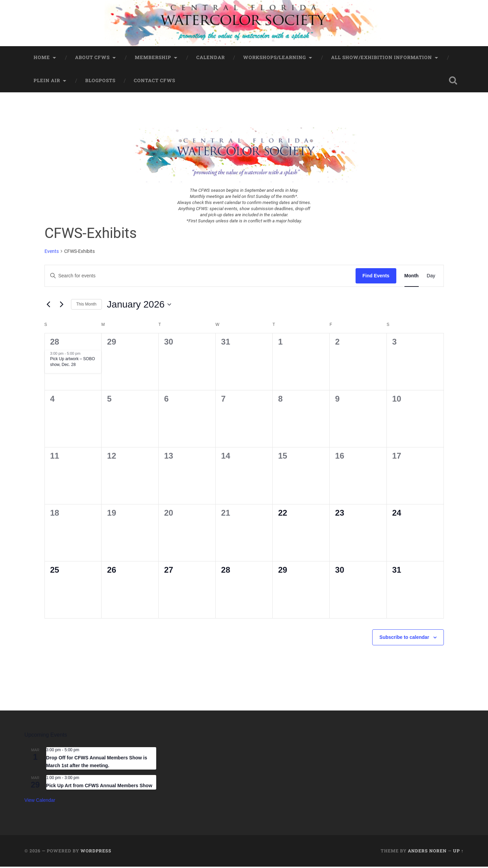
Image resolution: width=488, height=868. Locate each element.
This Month (86, 306)
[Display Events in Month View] (412, 277)
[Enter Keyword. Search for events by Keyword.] (200, 277)
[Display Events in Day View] (431, 277)
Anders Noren (427, 852)
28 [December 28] (55, 343)
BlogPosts (100, 82)
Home (42, 59)
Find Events (376, 277)
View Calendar (40, 801)
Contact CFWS (155, 82)
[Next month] (62, 306)
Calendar (211, 59)
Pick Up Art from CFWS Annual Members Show (99, 787)
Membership (153, 59)
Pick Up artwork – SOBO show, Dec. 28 (73, 363)
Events (52, 253)
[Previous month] (49, 306)
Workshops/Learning (275, 59)
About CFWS (92, 59)
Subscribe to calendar (404, 639)
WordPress (96, 852)
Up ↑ (458, 852)
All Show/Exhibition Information (382, 59)
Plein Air (47, 82)
